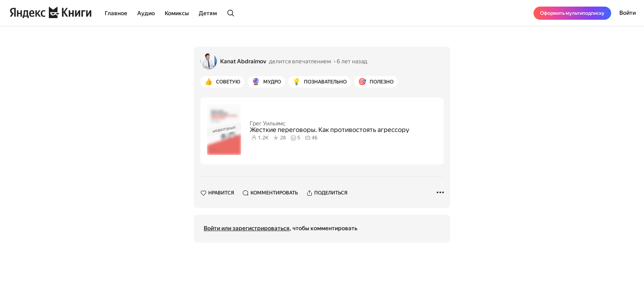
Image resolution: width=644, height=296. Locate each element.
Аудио (146, 13)
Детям (208, 13)
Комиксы (177, 13)
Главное (116, 13)
